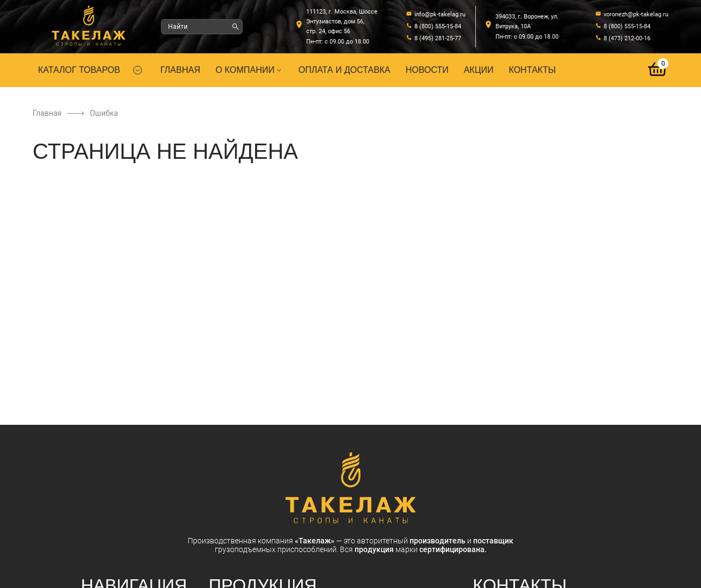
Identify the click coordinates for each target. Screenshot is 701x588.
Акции (479, 70)
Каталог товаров (79, 70)
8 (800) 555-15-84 (438, 26)
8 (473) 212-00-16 (627, 38)
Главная (180, 70)
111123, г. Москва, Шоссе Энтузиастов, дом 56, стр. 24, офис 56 (342, 21)
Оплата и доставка (345, 70)
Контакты (532, 70)
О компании (249, 70)
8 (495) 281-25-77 (438, 38)
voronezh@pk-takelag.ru (636, 14)
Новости (427, 70)
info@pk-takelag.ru (440, 14)
